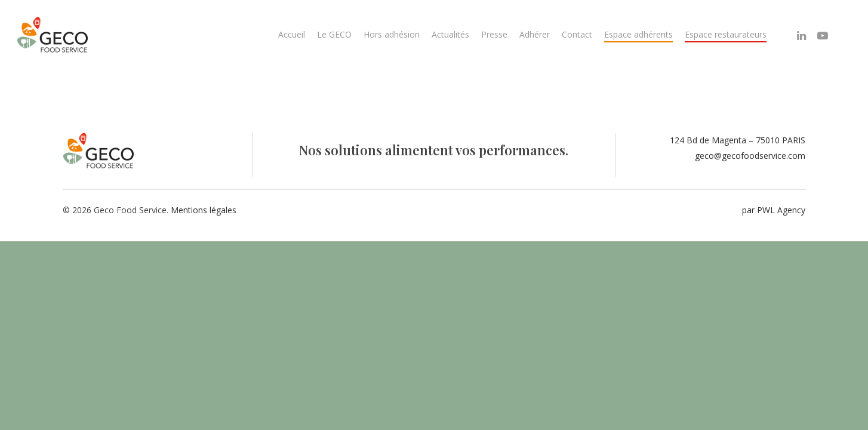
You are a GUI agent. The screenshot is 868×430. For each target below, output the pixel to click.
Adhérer (535, 34)
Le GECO (334, 34)
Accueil (292, 34)
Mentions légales (204, 210)
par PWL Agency (774, 210)
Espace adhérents (638, 34)
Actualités (450, 34)
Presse (494, 34)
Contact (577, 34)
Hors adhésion (392, 34)
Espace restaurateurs (726, 34)
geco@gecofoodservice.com (750, 156)
